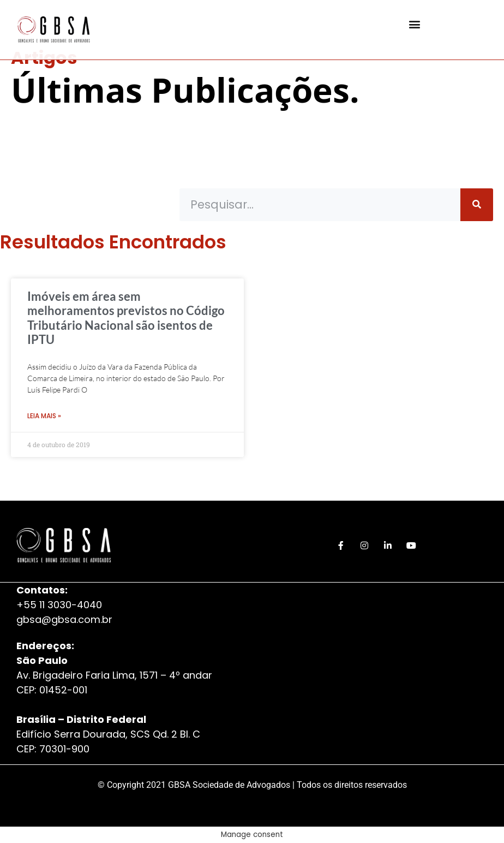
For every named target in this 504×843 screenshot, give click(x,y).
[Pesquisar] (477, 205)
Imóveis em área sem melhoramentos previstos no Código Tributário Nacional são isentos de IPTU (126, 318)
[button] (415, 24)
